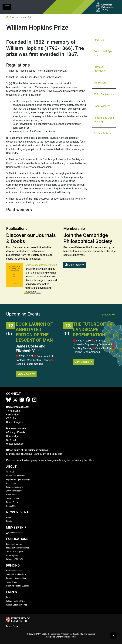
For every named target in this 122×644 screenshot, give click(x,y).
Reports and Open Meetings (104, 120)
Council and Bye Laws (15, 476)
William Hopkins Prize (15, 601)
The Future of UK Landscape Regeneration (93, 329)
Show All (108, 315)
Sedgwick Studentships (16, 574)
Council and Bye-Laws (103, 53)
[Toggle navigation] (7, 7)
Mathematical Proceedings (18, 548)
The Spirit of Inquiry (14, 552)
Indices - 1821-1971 (15, 559)
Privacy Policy (12, 502)
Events (9, 521)
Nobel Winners (102, 106)
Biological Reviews (14, 544)
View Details (26, 374)
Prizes (9, 597)
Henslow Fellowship (15, 571)
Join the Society (14, 533)
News (9, 517)
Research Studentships (16, 578)
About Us (99, 40)
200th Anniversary (104, 94)
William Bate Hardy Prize (17, 605)
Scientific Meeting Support (17, 586)
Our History (100, 83)
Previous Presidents (100, 69)
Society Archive (102, 133)
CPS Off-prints (12, 555)
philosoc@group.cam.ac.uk (35, 460)
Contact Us (11, 506)
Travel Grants (12, 582)
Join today (75, 265)
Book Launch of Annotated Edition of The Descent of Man (34, 332)
